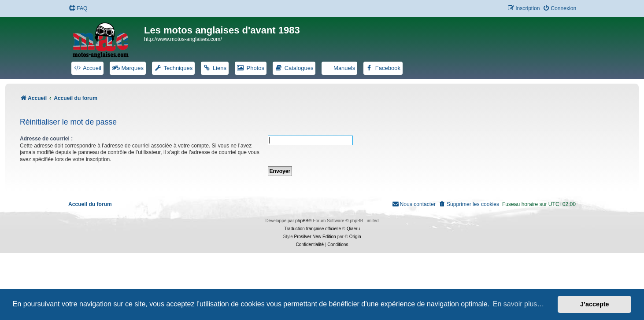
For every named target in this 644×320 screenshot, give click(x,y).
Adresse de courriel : (46, 139)
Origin (355, 237)
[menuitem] (78, 9)
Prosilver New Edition (315, 237)
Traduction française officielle (313, 229)
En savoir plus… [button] (519, 304)
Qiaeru (353, 229)
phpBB (302, 221)
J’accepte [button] (595, 304)
